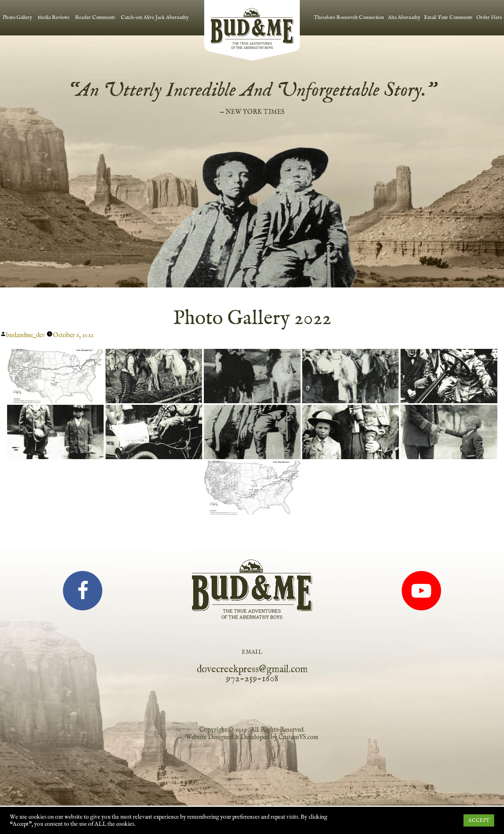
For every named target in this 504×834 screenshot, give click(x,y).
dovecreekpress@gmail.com (252, 669)
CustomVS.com (298, 737)
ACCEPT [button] (479, 820)
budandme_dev (26, 335)
